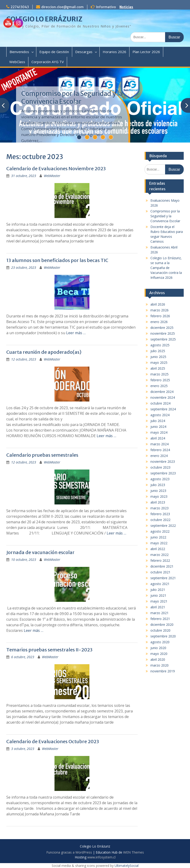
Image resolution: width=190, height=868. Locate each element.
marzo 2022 (159, 555)
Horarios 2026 (114, 52)
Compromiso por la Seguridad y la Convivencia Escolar (72, 98)
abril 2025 (158, 368)
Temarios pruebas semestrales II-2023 (49, 650)
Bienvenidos (19, 52)
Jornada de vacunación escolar (40, 552)
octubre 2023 (160, 467)
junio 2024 (158, 427)
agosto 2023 (160, 479)
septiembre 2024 (163, 409)
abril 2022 (158, 549)
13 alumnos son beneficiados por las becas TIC (57, 260)
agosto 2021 (160, 584)
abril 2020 (158, 659)
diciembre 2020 (162, 625)
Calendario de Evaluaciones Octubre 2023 (53, 741)
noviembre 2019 (163, 671)
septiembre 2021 (163, 578)
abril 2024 (158, 438)
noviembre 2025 (163, 333)
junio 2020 (158, 648)
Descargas (84, 52)
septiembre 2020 (163, 636)
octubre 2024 (160, 403)
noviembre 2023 (163, 461)
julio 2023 (158, 485)
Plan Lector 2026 (146, 52)
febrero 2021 (160, 619)
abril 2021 (158, 607)
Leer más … (76, 333)
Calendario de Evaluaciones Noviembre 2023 (56, 168)
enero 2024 (159, 456)
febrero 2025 (160, 380)
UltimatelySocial (127, 866)
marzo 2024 (159, 444)
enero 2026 (159, 322)
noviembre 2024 (163, 397)
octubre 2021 (160, 572)
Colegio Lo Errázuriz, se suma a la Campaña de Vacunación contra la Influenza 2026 (166, 268)
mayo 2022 (159, 543)
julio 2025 (158, 351)
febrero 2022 (160, 560)
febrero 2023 (160, 514)
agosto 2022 (160, 531)
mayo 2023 (159, 496)
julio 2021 (158, 590)
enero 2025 (159, 386)
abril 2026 (158, 304)
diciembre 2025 (162, 328)
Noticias (126, 7)
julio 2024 (158, 421)
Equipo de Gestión (54, 52)
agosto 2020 (160, 642)
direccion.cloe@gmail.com (62, 7)
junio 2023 (158, 491)
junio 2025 (158, 357)
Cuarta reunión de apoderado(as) (44, 352)
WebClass (17, 62)
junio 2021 (158, 595)
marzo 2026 (159, 310)
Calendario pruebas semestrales (42, 455)
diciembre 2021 (162, 566)
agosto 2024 (160, 415)
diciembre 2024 (162, 392)
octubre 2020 (160, 630)
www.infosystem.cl (101, 857)
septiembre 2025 (163, 339)
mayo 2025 (159, 363)
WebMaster (52, 176)
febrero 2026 (160, 316)
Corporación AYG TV (48, 62)
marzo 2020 (159, 665)
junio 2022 (158, 537)
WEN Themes (134, 852)
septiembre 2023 (163, 473)
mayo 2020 (159, 654)
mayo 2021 (159, 601)
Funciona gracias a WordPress (69, 852)
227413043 (20, 7)
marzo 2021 (159, 613)
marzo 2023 (159, 508)
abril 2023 (158, 502)
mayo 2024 (159, 432)
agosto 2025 (160, 345)
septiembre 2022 (163, 526)
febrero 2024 (160, 450)
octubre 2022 (160, 520)
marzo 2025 (159, 374)
